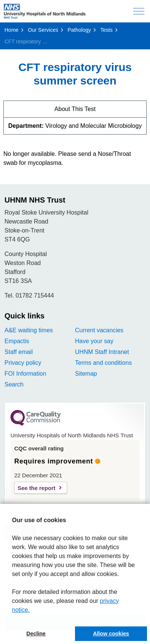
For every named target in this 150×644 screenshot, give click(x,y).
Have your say (94, 341)
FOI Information (25, 374)
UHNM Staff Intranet (102, 352)
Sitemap (86, 374)
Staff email (19, 352)
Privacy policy (23, 363)
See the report (37, 488)
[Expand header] (139, 11)
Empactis (17, 341)
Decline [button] (36, 634)
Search (14, 384)
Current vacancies (99, 330)
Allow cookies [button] (111, 634)
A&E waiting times (29, 330)
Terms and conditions (103, 363)
